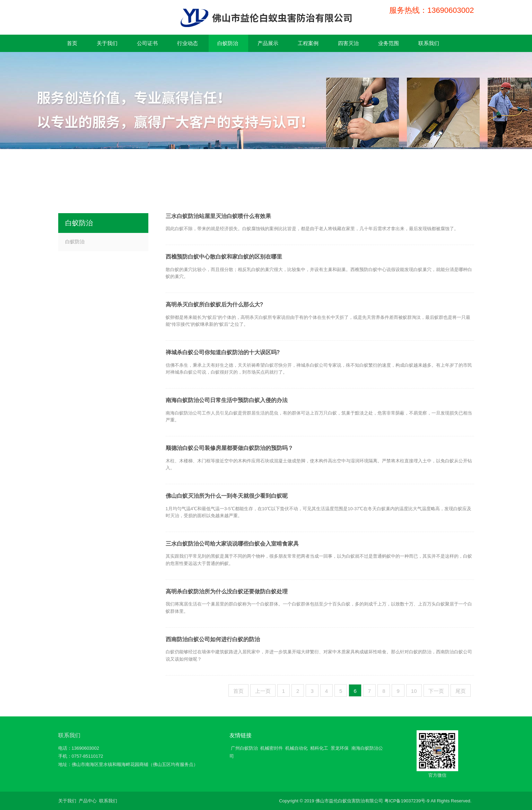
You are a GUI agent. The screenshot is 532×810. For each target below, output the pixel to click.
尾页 (461, 691)
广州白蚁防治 (244, 748)
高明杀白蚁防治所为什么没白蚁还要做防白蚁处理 (227, 591)
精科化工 (319, 748)
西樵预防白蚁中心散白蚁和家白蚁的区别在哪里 (224, 257)
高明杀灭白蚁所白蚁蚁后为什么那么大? (215, 304)
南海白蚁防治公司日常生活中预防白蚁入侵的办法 (227, 400)
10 (414, 691)
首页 (238, 691)
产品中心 (88, 801)
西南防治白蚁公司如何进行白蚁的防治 (213, 639)
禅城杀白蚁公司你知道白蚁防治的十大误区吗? (223, 352)
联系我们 (69, 735)
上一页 (263, 691)
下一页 (436, 691)
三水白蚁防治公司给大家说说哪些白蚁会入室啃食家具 (232, 544)
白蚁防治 (75, 242)
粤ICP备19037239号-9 (407, 801)
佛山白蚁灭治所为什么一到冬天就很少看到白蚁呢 (227, 496)
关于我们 (67, 801)
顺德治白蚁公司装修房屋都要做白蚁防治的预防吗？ (229, 448)
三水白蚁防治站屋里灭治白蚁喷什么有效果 (218, 216)
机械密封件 (272, 748)
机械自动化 (296, 748)
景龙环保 (340, 748)
